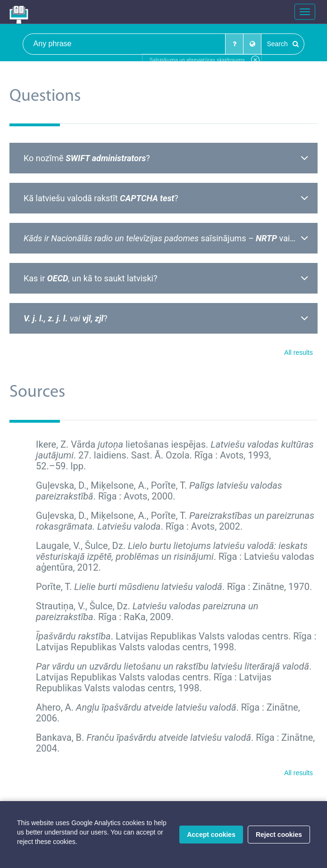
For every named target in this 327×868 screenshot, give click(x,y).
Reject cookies (279, 835)
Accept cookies (211, 835)
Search (282, 44)
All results (298, 352)
